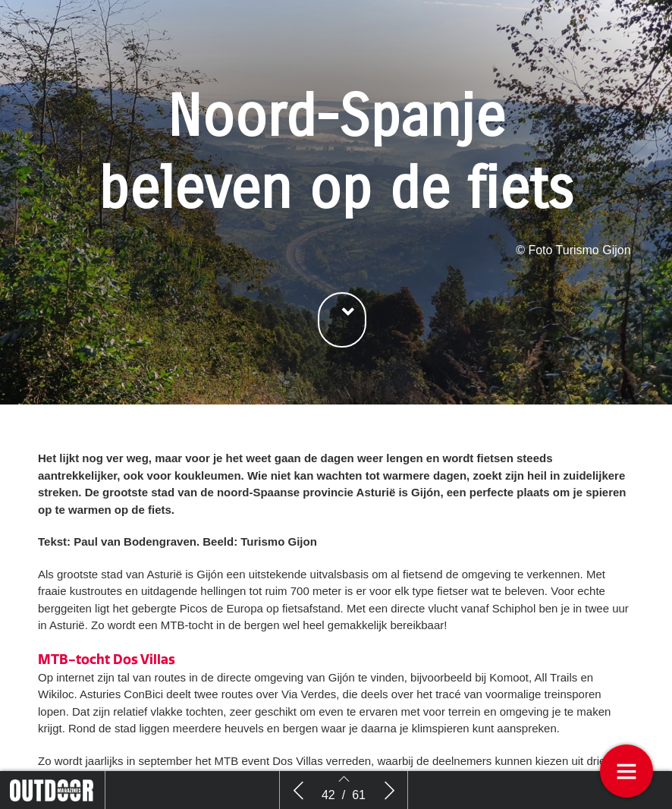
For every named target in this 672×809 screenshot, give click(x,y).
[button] (342, 320)
